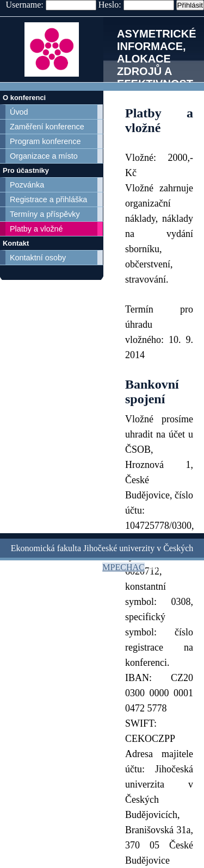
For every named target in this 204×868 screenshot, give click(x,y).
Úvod (19, 112)
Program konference (45, 141)
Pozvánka (27, 185)
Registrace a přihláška (48, 199)
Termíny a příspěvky (45, 214)
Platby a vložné (36, 229)
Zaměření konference (47, 127)
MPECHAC (123, 567)
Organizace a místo (44, 156)
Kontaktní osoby (38, 258)
